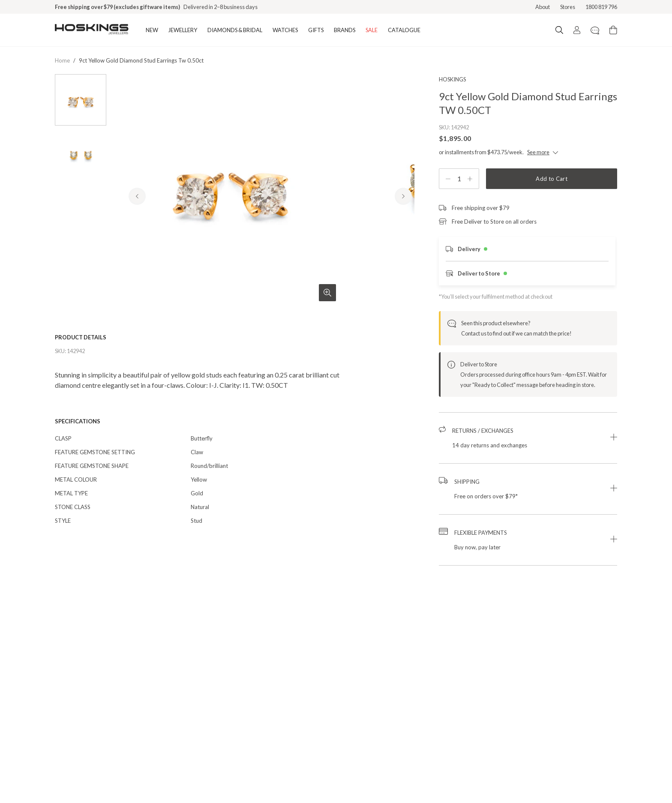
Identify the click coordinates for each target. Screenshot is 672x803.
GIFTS (316, 30)
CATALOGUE (404, 30)
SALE (372, 30)
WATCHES (285, 30)
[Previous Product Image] (137, 232)
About (543, 7)
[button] (528, 438)
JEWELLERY (183, 30)
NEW (152, 30)
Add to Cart (552, 179)
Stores (568, 7)
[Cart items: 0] (613, 30)
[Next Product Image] (403, 232)
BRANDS (345, 30)
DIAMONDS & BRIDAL (235, 30)
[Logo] (92, 30)
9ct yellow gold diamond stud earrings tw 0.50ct (141, 60)
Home (62, 60)
